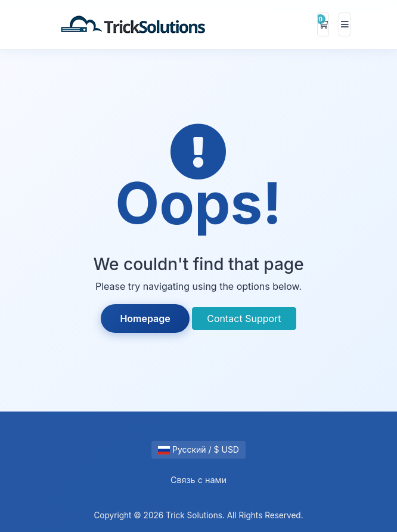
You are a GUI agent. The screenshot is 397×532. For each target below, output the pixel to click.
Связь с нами (199, 480)
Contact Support (244, 318)
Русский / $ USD (199, 449)
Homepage (145, 318)
